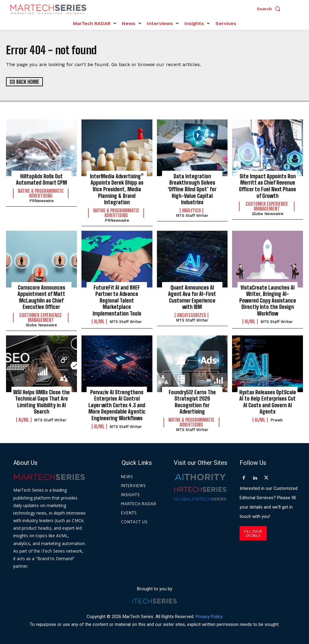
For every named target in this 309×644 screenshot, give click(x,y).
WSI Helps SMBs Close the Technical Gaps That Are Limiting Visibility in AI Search (41, 402)
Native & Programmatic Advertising (41, 193)
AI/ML (99, 322)
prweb (277, 420)
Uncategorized (191, 315)
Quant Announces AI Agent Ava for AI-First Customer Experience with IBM (192, 297)
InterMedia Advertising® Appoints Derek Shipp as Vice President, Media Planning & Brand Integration (117, 189)
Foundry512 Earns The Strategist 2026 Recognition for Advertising (192, 402)
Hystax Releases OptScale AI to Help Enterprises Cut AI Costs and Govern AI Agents (268, 402)
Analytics (191, 211)
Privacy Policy (209, 617)
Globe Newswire (268, 214)
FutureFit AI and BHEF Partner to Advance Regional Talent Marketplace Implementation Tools (117, 300)
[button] (270, 9)
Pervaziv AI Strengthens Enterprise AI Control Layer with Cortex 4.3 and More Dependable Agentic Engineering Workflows (117, 405)
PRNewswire (41, 201)
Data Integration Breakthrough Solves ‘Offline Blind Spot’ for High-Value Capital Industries (192, 189)
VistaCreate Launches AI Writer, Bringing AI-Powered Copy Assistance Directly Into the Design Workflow (268, 300)
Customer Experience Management (267, 206)
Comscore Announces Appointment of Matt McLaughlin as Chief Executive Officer (41, 297)
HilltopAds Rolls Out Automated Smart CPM (41, 179)
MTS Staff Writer (192, 216)
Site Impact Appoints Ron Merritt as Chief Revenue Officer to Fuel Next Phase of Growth (268, 186)
